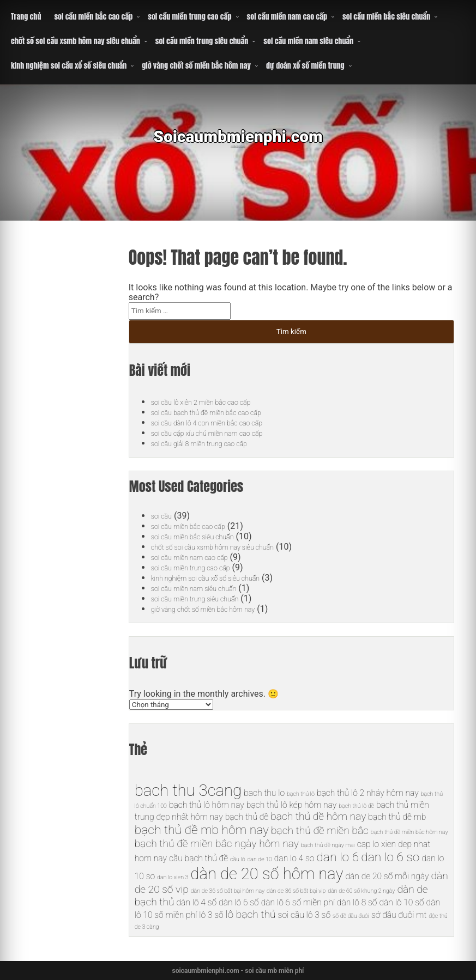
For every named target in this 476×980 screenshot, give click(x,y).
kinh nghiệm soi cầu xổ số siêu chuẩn (69, 66)
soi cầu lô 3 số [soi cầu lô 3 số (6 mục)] (304, 915)
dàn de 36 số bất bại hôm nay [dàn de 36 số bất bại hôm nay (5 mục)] (228, 891)
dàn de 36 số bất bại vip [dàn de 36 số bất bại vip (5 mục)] (296, 891)
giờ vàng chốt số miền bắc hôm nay (196, 66)
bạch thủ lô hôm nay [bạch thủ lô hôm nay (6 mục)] (207, 805)
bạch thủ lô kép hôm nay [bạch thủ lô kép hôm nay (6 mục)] (291, 805)
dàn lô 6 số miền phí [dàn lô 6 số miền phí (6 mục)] (298, 902)
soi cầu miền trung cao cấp (189, 17)
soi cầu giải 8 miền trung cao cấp (213, 443)
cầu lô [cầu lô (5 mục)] (237, 859)
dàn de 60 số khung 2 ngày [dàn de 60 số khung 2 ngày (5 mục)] (361, 891)
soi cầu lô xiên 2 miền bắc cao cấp (215, 402)
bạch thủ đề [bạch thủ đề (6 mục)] (247, 817)
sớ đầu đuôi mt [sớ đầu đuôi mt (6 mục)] (399, 915)
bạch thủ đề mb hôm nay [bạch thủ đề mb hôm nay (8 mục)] (202, 830)
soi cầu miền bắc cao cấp (93, 17)
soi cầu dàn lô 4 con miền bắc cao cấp (223, 422)
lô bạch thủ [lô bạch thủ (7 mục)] (251, 914)
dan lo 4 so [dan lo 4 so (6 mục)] (294, 858)
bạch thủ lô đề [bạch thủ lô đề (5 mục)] (356, 806)
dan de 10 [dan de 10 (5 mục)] (260, 859)
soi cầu (164, 516)
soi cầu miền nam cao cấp (287, 17)
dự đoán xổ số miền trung (305, 66)
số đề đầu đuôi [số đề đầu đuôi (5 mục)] (351, 916)
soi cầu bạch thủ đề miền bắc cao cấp (222, 412)
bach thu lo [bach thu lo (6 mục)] (264, 793)
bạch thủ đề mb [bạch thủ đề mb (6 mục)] (397, 817)
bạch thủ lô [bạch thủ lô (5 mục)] (301, 794)
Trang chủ (26, 17)
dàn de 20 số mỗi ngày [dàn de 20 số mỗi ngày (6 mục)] (387, 876)
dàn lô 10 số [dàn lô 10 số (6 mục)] (401, 902)
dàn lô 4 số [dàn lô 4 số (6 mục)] (197, 902)
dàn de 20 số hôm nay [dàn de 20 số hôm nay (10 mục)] (267, 874)
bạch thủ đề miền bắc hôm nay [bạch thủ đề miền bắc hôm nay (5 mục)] (409, 832)
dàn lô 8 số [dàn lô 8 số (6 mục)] (357, 902)
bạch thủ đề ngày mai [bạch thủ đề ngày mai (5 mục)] (328, 845)
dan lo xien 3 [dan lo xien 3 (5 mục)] (173, 877)
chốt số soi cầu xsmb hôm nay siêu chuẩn (76, 41)
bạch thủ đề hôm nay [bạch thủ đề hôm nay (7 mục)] (318, 816)
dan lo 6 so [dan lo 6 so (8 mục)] (390, 857)
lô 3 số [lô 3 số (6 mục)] (211, 915)
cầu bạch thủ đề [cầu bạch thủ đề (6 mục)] (198, 858)
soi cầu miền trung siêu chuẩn (202, 41)
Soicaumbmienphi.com (238, 144)
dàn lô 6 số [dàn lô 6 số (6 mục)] (239, 902)
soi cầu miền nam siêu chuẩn (308, 41)
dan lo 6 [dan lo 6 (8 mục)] (338, 857)
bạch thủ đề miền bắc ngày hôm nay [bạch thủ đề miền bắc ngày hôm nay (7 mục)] (217, 844)
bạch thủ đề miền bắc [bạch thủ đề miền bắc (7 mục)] (320, 830)
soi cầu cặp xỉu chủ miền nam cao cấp (223, 433)
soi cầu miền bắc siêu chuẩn (386, 17)
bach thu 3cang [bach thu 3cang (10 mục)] (188, 790)
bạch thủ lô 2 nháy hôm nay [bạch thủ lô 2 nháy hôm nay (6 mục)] (368, 793)
